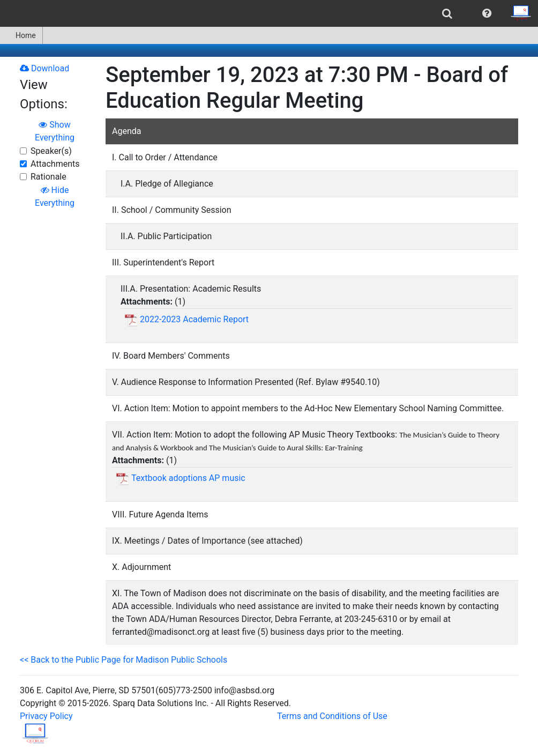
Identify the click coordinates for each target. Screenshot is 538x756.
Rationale (48, 177)
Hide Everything (55, 197)
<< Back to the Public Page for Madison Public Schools (124, 660)
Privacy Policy (46, 716)
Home (21, 35)
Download (44, 68)
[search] (447, 13)
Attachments (55, 164)
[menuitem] (447, 13)
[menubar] (269, 13)
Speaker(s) (51, 151)
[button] (487, 13)
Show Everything (55, 131)
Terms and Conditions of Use (332, 716)
